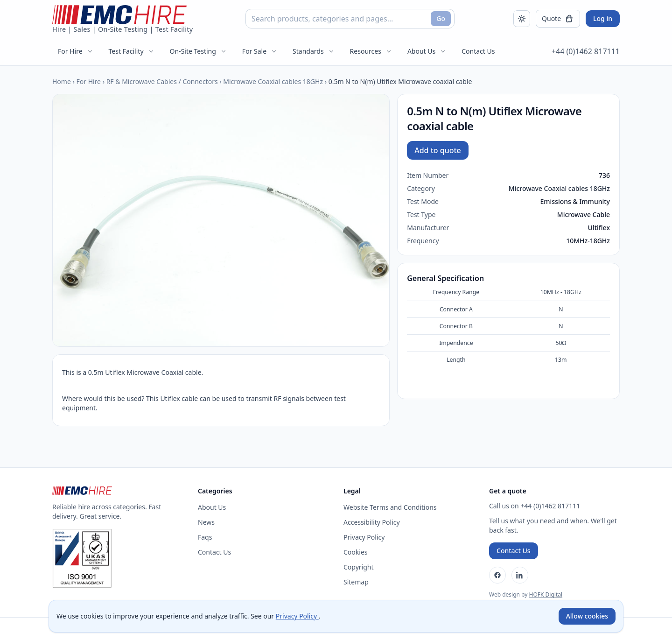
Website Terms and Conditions (390, 507)
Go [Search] (441, 18)
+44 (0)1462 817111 (586, 51)
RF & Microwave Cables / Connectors (162, 81)
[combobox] (350, 19)
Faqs (205, 537)
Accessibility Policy (372, 522)
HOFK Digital (546, 594)
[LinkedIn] (520, 575)
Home (62, 81)
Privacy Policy (364, 537)
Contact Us (478, 51)
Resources (371, 51)
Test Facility (132, 51)
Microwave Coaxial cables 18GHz (273, 81)
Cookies (355, 552)
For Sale (260, 51)
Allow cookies (587, 616)
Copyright (359, 567)
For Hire (76, 51)
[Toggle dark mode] (522, 19)
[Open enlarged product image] (221, 220)
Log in (603, 18)
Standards (314, 51)
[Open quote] (558, 19)
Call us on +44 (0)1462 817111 (535, 506)
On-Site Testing (199, 51)
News (206, 522)
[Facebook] (497, 575)
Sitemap (356, 582)
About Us (427, 51)
